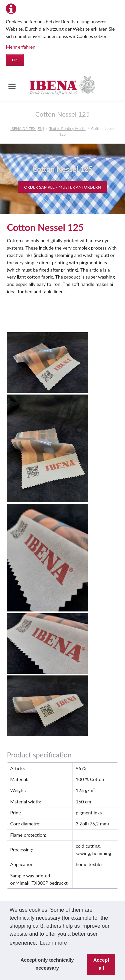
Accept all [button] (101, 964)
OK (15, 60)
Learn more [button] (53, 943)
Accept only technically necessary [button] (47, 964)
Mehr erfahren (21, 47)
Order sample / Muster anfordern (62, 187)
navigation (12, 86)
